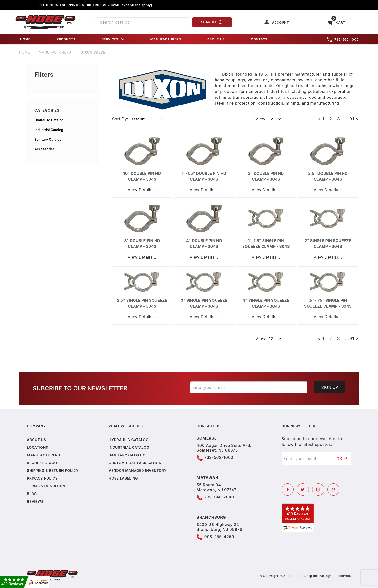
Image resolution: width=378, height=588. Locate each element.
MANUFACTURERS (166, 39)
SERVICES (114, 39)
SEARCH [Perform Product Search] (212, 22)
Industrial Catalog (49, 130)
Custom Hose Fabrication (135, 463)
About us (37, 440)
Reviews (35, 501)
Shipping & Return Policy (53, 471)
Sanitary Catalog (48, 139)
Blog (32, 494)
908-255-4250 (219, 537)
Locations (38, 447)
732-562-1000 (343, 39)
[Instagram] (318, 490)
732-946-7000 (219, 497)
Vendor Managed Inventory (138, 471)
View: (261, 119)
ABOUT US (216, 39)
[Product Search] (142, 22)
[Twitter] (303, 490)
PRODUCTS (66, 39)
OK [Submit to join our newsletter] (342, 459)
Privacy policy (42, 478)
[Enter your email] (249, 387)
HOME (25, 39)
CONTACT (259, 39)
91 (352, 119)
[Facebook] (288, 490)
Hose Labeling (123, 478)
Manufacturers (44, 455)
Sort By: (120, 119)
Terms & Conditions (47, 486)
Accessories (45, 149)
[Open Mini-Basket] (336, 22)
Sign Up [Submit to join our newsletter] (330, 387)
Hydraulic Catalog (49, 120)
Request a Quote (44, 463)
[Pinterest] (333, 490)
